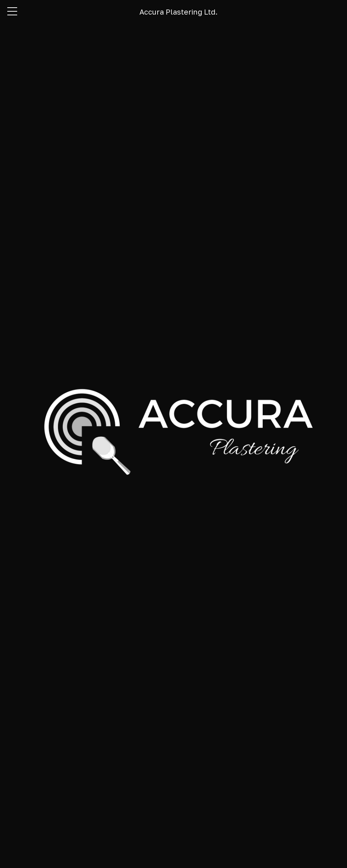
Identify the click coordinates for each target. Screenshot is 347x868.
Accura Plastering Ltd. (178, 12)
